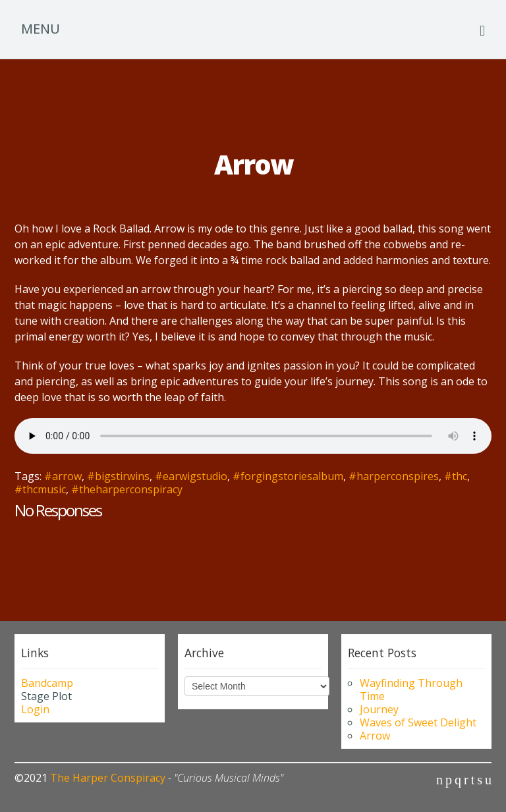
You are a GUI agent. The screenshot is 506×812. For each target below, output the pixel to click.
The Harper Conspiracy (108, 778)
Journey (379, 709)
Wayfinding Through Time (411, 690)
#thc (456, 476)
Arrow (375, 736)
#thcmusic (40, 489)
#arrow (63, 476)
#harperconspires (394, 476)
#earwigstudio (191, 476)
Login (35, 709)
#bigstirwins (118, 476)
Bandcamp (47, 683)
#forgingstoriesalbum (288, 476)
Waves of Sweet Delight (418, 722)
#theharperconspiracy (127, 489)
